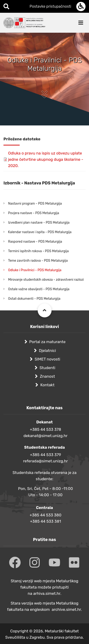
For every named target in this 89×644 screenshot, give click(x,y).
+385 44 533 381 (46, 521)
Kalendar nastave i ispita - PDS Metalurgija (40, 232)
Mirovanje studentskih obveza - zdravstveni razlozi (46, 280)
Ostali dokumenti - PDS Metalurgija (34, 299)
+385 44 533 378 (45, 429)
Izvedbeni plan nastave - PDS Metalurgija (39, 223)
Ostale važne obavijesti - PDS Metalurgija (39, 289)
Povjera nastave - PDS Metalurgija (34, 213)
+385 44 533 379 (45, 455)
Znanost (47, 376)
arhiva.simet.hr (47, 593)
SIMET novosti (48, 359)
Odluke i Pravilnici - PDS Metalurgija (35, 270)
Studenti (47, 368)
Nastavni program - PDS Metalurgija (35, 204)
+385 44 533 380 (45, 515)
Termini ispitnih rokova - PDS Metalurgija (38, 251)
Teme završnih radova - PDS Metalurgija (38, 261)
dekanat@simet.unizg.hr (45, 436)
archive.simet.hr (66, 609)
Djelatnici (47, 351)
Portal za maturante (48, 342)
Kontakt (47, 385)
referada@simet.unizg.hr (46, 461)
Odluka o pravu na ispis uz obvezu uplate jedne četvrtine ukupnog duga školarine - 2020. (46, 159)
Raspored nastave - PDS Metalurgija (35, 242)
